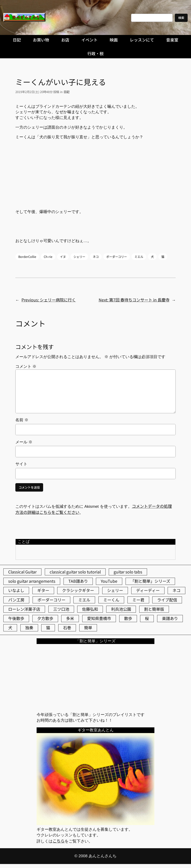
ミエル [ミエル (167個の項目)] (84, 600)
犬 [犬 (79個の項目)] (10, 628)
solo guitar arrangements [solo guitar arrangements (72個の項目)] (32, 581)
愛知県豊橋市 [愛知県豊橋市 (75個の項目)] (99, 618)
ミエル (139, 257)
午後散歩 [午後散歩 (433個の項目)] (16, 618)
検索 (181, 18)
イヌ (63, 257)
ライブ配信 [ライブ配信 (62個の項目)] (167, 600)
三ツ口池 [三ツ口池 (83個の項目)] (61, 609)
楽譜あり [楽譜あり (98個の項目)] (170, 618)
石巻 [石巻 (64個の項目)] (67, 628)
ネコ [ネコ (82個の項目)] (176, 590)
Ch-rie (48, 257)
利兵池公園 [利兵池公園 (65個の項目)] (121, 609)
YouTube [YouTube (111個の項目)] (109, 581)
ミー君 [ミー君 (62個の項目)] (138, 600)
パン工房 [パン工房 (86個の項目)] (16, 600)
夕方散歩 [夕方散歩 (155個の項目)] (45, 618)
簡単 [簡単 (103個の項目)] (88, 628)
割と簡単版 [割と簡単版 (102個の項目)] (154, 609)
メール (24, 442)
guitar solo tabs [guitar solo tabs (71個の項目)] (128, 572)
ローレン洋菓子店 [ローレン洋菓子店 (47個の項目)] (24, 609)
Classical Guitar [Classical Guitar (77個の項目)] (22, 572)
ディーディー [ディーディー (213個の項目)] (148, 590)
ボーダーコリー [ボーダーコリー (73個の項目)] (51, 600)
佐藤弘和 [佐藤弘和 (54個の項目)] (90, 609)
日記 (66, 92)
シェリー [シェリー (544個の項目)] (115, 590)
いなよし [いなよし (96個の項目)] (16, 590)
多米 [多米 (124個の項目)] (70, 618)
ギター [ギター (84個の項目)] (43, 590)
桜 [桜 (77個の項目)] (147, 618)
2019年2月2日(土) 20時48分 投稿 (37, 92)
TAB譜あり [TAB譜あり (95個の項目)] (78, 581)
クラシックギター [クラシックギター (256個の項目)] (78, 590)
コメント (26, 366)
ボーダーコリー (117, 257)
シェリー (79, 257)
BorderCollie (27, 257)
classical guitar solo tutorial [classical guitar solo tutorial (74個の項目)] (75, 572)
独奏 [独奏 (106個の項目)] (29, 628)
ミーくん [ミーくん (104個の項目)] (111, 600)
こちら (59, 841)
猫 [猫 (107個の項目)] (48, 628)
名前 (22, 420)
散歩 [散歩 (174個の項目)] (128, 618)
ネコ (96, 257)
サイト (21, 464)
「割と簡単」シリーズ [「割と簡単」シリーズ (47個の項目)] (150, 581)
